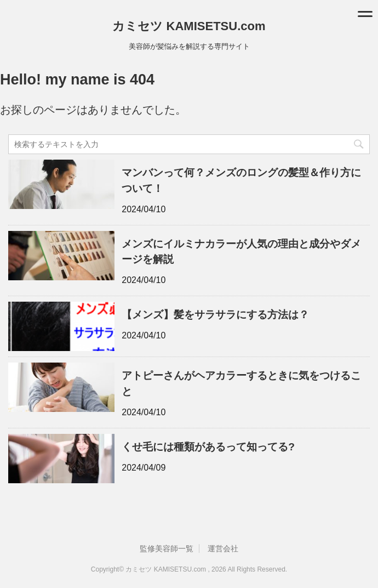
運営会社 (223, 549)
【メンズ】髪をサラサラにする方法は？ (215, 315)
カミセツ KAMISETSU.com (189, 26)
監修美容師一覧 (167, 549)
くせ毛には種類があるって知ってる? (208, 447)
